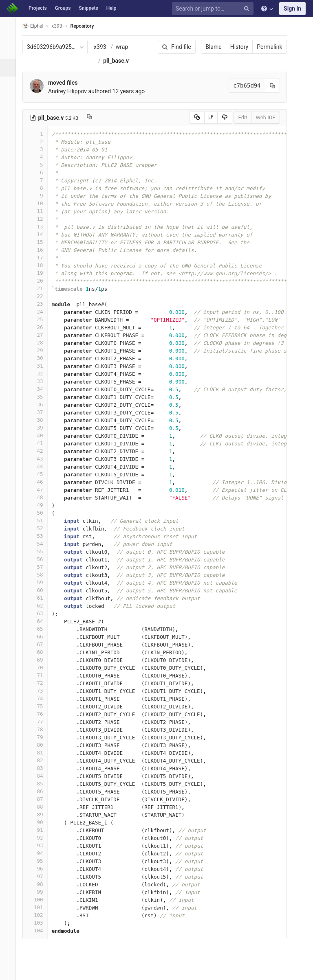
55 (40, 551)
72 (40, 683)
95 (40, 861)
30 (40, 358)
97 (40, 876)
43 (40, 459)
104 (40, 931)
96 (40, 869)
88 (40, 807)
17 (40, 258)
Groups (63, 8)
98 (40, 884)
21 (40, 288)
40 (40, 435)
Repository (87, 26)
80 (40, 745)
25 (40, 319)
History (234, 47)
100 (40, 900)
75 (40, 706)
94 (40, 853)
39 (40, 428)
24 (40, 312)
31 (40, 366)
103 (40, 923)
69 (40, 660)
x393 (105, 47)
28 (40, 343)
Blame (208, 47)
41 (40, 443)
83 (40, 768)
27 (40, 335)
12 (40, 219)
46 (40, 482)
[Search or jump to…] (214, 9)
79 (40, 737)
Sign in (292, 9)
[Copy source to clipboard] (191, 118)
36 (40, 404)
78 (40, 729)
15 (40, 242)
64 (40, 621)
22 (40, 296)
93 (40, 845)
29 (40, 350)
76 (40, 714)
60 (40, 590)
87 (40, 799)
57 (40, 567)
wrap (126, 47)
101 (40, 907)
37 (40, 412)
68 (40, 652)
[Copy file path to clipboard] (94, 118)
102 (40, 915)
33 (40, 381)
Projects (38, 8)
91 (40, 830)
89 (40, 814)
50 (40, 513)
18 (40, 265)
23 (40, 304)
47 (40, 490)
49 (40, 505)
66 (40, 637)
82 (40, 760)
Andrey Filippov (72, 91)
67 (40, 644)
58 (40, 575)
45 (40, 474)
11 (40, 211)
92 (40, 838)
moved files (67, 83)
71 (40, 675)
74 (40, 698)
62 (40, 606)
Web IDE (260, 117)
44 (40, 466)
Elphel (37, 26)
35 (40, 397)
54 (40, 544)
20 (40, 281)
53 (40, 536)
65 (40, 629)
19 (40, 273)
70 (40, 668)
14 (40, 234)
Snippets (88, 8)
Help (111, 8)
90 (40, 822)
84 (40, 776)
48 (40, 497)
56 (40, 559)
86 (40, 791)
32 (40, 374)
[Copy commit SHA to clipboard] (267, 86)
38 (40, 420)
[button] (10, 970)
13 (40, 227)
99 (40, 892)
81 (40, 753)
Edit (237, 117)
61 (40, 598)
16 (40, 250)
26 (40, 327)
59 (40, 582)
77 (40, 722)
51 (40, 521)
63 (40, 613)
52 (40, 528)
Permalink (264, 47)
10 (40, 203)
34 (40, 389)
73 (40, 691)
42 (40, 451)
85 (40, 784)
